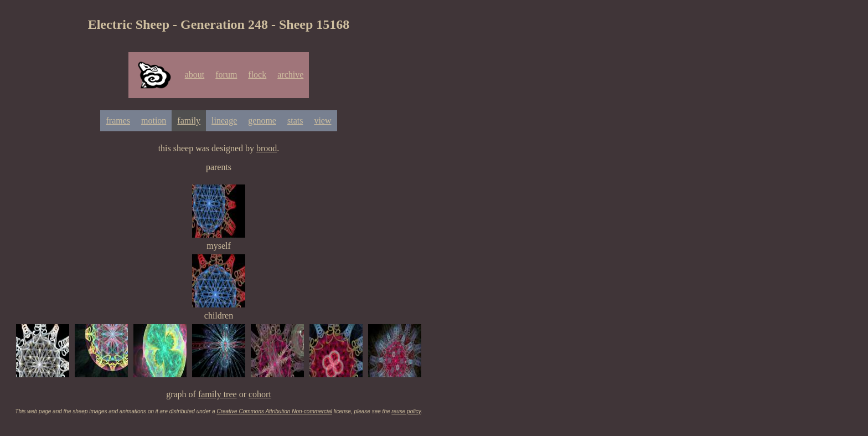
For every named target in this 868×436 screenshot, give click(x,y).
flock (257, 75)
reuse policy (406, 411)
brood (267, 148)
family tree (218, 394)
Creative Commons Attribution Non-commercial (274, 411)
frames (118, 120)
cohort (260, 394)
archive (290, 75)
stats (295, 120)
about (195, 75)
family (189, 120)
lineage (224, 120)
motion (154, 120)
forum (226, 75)
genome (262, 120)
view (322, 120)
